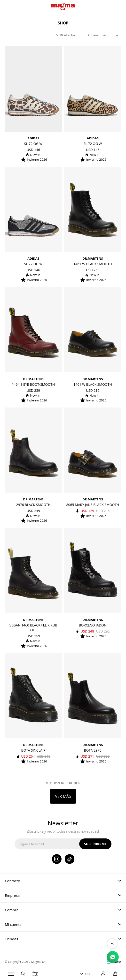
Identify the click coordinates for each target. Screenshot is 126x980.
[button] (23, 974)
